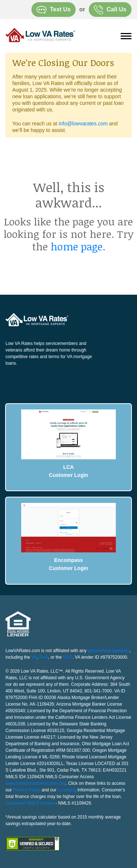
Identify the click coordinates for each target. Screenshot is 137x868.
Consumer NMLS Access (30, 803)
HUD (68, 657)
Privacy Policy (27, 790)
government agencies (109, 651)
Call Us (110, 10)
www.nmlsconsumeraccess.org (36, 783)
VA (34, 657)
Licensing (67, 790)
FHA (44, 657)
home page (77, 246)
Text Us (54, 10)
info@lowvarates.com (83, 124)
